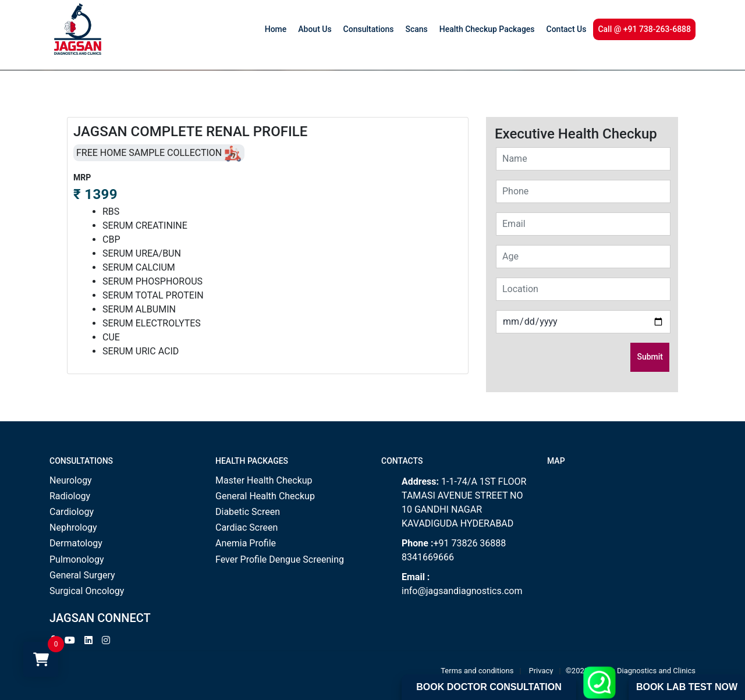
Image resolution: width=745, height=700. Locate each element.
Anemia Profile (246, 543)
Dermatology (76, 543)
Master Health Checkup (264, 480)
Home (276, 29)
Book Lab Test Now (687, 687)
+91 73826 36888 (469, 543)
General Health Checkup (265, 496)
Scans (416, 29)
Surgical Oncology (87, 591)
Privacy (541, 671)
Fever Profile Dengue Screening (280, 559)
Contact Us (567, 29)
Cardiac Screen (246, 527)
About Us (315, 29)
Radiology (70, 496)
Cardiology (72, 512)
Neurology (71, 480)
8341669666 (428, 557)
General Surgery (82, 575)
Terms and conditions (477, 671)
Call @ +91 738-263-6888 (644, 29)
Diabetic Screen (248, 512)
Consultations (369, 29)
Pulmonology (77, 559)
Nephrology (73, 527)
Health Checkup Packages (487, 29)
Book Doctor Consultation (489, 687)
